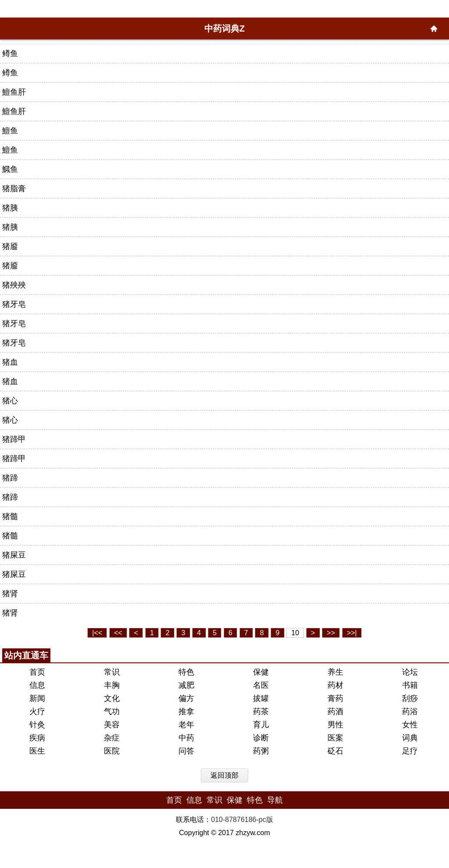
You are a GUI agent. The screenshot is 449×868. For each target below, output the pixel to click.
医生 (37, 751)
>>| (352, 633)
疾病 (37, 738)
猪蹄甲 (14, 439)
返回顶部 (224, 775)
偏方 (186, 698)
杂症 (112, 738)
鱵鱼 (10, 169)
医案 (335, 738)
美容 (112, 725)
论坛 (410, 672)
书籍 (410, 685)
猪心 (10, 401)
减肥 (186, 685)
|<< (97, 633)
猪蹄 (10, 478)
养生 (335, 672)
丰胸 (112, 685)
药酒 (335, 711)
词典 (410, 738)
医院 (112, 751)
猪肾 (10, 594)
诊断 (261, 738)
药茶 (261, 711)
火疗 (37, 711)
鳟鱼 (10, 53)
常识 (112, 672)
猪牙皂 (14, 304)
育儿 (261, 725)
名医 (261, 685)
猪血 (10, 362)
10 (295, 633)
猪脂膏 (14, 189)
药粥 (261, 751)
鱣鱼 (10, 131)
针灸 (37, 725)
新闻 (37, 698)
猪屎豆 (14, 555)
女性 (410, 725)
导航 (275, 800)
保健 (261, 672)
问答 (186, 751)
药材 (335, 685)
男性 (335, 725)
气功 (112, 711)
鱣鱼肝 (14, 92)
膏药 (335, 698)
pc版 (266, 820)
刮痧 (410, 698)
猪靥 (10, 246)
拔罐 (261, 698)
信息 (37, 685)
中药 (186, 738)
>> (331, 633)
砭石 (335, 751)
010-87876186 (233, 820)
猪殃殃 (14, 285)
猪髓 (10, 516)
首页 (37, 672)
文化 (112, 698)
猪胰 (10, 208)
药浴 (410, 711)
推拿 (186, 711)
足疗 (410, 751)
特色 (186, 672)
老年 (186, 725)
